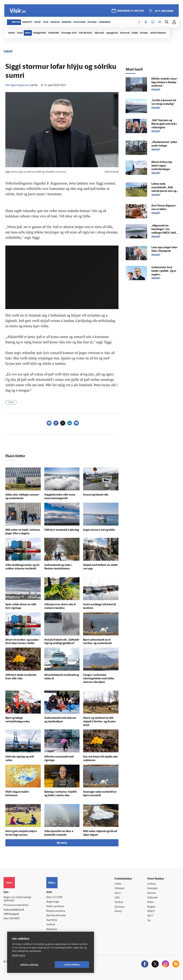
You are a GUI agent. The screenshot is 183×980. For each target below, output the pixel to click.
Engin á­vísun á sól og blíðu (99, 530)
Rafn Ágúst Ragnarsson (18, 85)
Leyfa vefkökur (72, 965)
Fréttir (118, 884)
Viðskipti (119, 889)
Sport (118, 893)
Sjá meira (62, 843)
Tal (149, 921)
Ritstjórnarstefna (56, 911)
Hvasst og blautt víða (96, 495)
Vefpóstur (52, 929)
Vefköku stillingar (29, 965)
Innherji (152, 884)
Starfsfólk (52, 920)
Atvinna (151, 893)
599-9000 (14, 919)
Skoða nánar (19, 955)
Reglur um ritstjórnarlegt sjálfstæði (17, 899)
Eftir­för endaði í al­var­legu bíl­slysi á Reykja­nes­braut (165, 83)
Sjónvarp (119, 907)
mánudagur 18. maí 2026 (131, 11)
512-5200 (57, 897)
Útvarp (118, 911)
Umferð (51, 925)
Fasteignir (153, 889)
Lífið (117, 898)
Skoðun (119, 902)
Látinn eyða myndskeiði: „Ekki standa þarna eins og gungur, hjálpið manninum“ (164, 191)
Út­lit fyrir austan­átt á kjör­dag (62, 530)
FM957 (151, 911)
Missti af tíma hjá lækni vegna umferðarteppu (162, 166)
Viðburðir (153, 898)
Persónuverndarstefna (16, 905)
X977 (150, 916)
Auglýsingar (53, 902)
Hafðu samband (55, 907)
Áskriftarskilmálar (56, 916)
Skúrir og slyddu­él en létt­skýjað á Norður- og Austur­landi (100, 722)
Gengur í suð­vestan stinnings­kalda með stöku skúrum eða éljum (99, 679)
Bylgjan (151, 907)
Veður (11, 402)
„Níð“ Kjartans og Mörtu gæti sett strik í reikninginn (164, 124)
